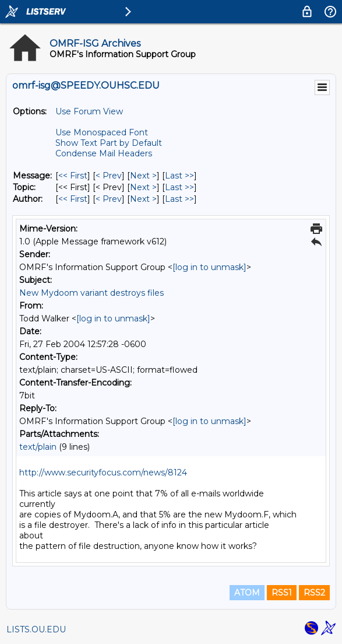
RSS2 (314, 593)
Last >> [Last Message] (179, 176)
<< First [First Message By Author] (73, 199)
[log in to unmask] (209, 267)
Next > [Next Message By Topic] (143, 187)
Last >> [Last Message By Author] (179, 199)
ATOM (247, 593)
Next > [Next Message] (143, 176)
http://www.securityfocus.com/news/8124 (103, 473)
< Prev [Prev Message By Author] (109, 199)
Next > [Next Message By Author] (143, 199)
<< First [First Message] (73, 176)
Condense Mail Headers (104, 153)
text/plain (38, 447)
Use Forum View (89, 111)
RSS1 (282, 593)
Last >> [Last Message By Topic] (179, 187)
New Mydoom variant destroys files (91, 293)
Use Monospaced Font (102, 132)
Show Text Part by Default (109, 143)
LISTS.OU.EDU (36, 629)
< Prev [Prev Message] (109, 176)
